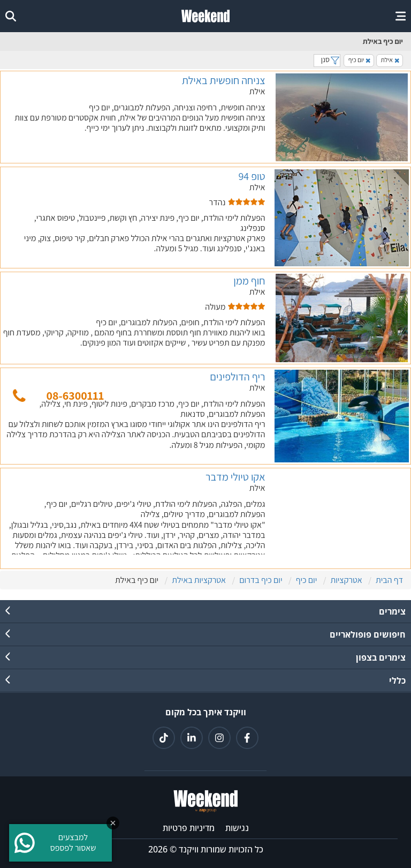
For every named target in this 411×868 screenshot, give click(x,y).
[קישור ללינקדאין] (192, 738)
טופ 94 (252, 176)
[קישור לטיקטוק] (164, 738)
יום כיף (360, 60)
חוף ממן (249, 281)
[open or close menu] (401, 16)
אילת (390, 60)
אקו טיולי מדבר (235, 477)
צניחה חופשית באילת (224, 80)
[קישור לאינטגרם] (219, 738)
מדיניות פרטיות (189, 828)
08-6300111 (75, 395)
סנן (327, 59)
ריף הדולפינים (237, 377)
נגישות (237, 828)
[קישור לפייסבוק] (247, 738)
